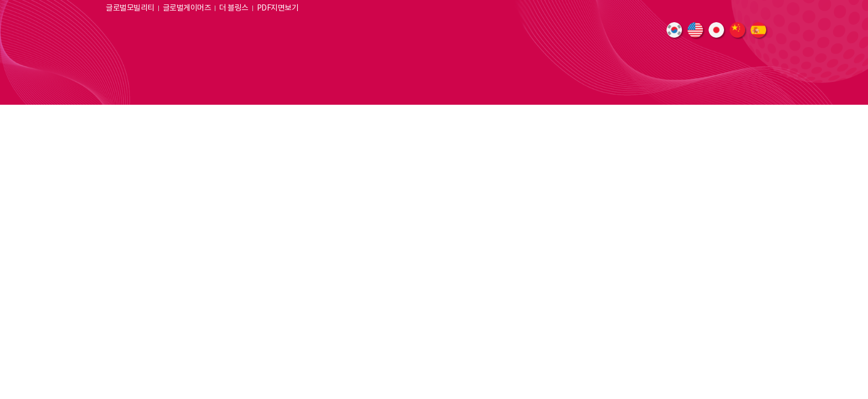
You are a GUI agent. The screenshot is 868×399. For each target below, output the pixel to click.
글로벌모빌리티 (130, 8)
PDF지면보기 (278, 8)
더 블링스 (234, 8)
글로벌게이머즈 (187, 8)
